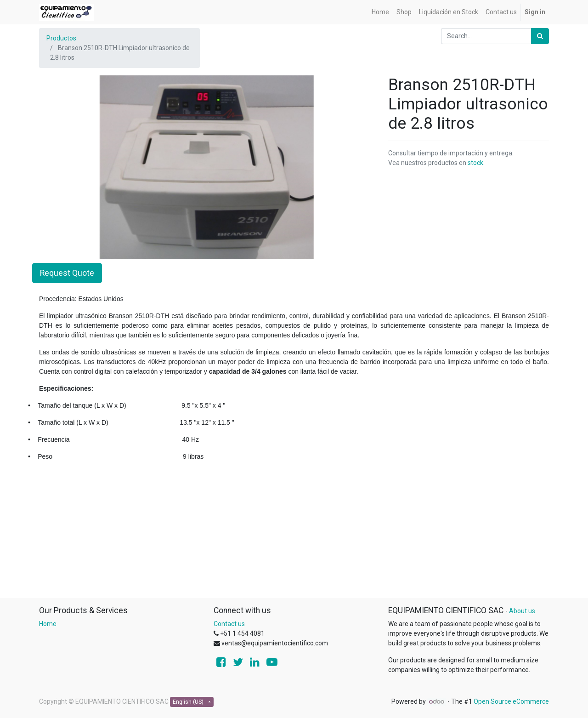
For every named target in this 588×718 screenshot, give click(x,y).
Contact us (229, 624)
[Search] (540, 36)
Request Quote (67, 273)
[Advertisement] (294, 533)
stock (475, 163)
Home (48, 624)
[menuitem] (380, 12)
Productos (61, 38)
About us (522, 611)
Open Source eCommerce (511, 701)
